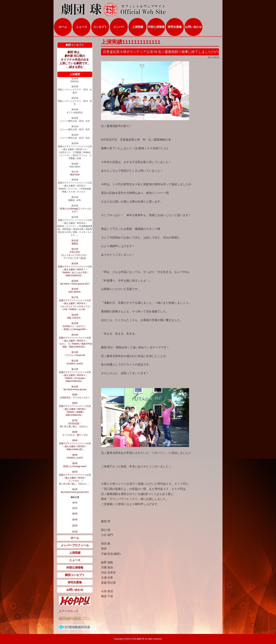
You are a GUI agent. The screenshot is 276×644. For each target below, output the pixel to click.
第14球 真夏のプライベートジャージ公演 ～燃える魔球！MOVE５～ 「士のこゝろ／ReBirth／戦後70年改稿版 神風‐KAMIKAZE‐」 (75, 341)
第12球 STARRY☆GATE (75, 362)
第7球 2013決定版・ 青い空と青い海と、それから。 (75, 424)
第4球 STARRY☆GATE (75, 456)
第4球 (75, 514)
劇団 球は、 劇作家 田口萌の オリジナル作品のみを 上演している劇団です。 (75, 58)
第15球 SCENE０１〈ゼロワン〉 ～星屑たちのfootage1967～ (75, 326)
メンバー (119, 27)
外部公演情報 (156, 27)
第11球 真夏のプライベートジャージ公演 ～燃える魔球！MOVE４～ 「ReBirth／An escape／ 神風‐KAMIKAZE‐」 (75, 375)
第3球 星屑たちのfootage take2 (75, 465)
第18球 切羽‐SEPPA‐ (75, 290)
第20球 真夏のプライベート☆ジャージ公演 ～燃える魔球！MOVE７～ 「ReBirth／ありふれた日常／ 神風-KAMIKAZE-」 (75, 270)
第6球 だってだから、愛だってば (75, 433)
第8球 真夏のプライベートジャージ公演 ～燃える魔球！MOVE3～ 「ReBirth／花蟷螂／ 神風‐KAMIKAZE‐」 (75, 409)
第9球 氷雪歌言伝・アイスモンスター (75, 396)
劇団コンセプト (75, 575)
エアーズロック (69, 611)
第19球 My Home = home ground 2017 (75, 282)
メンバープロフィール (75, 545)
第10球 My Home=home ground (75, 388)
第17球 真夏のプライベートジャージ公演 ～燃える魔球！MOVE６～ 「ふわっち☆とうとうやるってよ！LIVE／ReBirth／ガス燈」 (75, 303)
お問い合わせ (193, 27)
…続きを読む (75, 67)
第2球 (75, 526)
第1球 (75, 532)
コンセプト (100, 27)
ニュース (81, 27)
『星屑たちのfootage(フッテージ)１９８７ (75, 210)
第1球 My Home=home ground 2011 (75, 491)
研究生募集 (175, 27)
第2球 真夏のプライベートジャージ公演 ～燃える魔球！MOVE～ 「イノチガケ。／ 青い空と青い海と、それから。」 (75, 478)
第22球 (75, 241)
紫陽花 (75, 244)
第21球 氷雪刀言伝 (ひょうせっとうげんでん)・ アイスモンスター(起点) (75, 254)
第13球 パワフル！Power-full (75, 354)
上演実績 (137, 27)
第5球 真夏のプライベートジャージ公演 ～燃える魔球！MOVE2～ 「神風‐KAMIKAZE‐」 (75, 445)
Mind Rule (75, 175)
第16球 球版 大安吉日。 (75, 316)
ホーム (63, 27)
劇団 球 (140, 639)
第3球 (75, 520)
